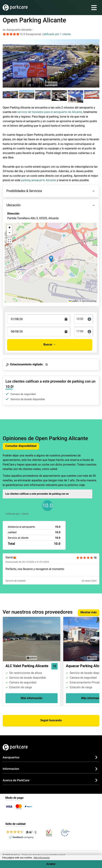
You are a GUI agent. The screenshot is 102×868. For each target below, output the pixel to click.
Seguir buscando (51, 720)
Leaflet (73, 301)
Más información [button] (42, 858)
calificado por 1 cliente (57, 34)
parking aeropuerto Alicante (39, 180)
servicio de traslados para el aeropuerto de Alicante (50, 112)
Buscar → (50, 344)
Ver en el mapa (19, 237)
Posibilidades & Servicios (24, 191)
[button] (51, 259)
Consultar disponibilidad (21, 446)
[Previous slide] (6, 60)
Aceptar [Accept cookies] (51, 864)
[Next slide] (96, 60)
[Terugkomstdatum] (39, 319)
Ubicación (13, 205)
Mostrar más (89, 612)
